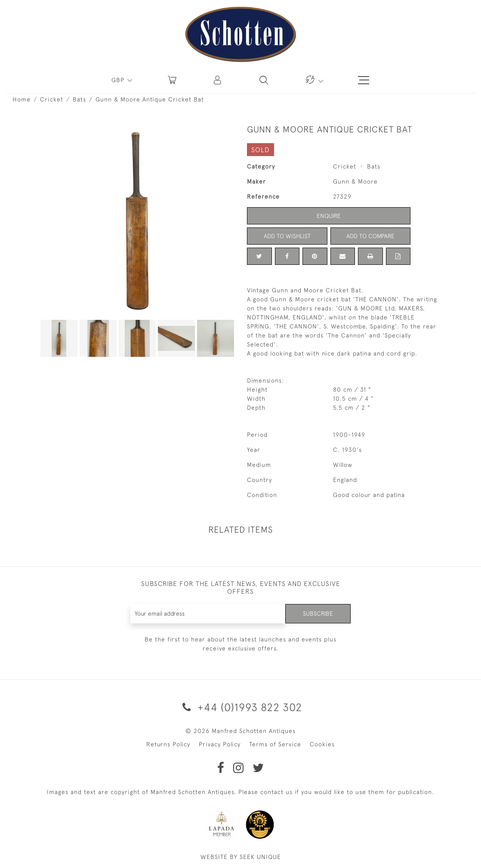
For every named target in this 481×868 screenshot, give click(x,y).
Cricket (52, 99)
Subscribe (318, 613)
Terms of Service (275, 744)
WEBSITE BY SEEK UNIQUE (241, 857)
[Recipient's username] (208, 614)
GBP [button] (119, 80)
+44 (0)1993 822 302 (241, 707)
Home (22, 99)
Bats (79, 99)
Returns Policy (168, 744)
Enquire (329, 216)
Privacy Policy (220, 744)
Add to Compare (370, 236)
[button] (218, 80)
